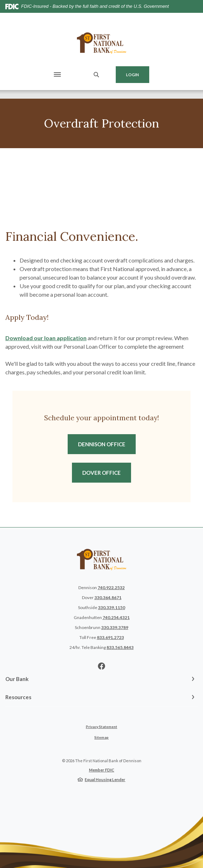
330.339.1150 (111, 607)
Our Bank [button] (17, 679)
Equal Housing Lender (105, 779)
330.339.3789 (115, 627)
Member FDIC (102, 770)
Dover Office (107, 472)
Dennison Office (107, 444)
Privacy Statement (101, 727)
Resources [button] (18, 697)
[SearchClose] (97, 75)
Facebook (101, 666)
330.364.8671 (108, 597)
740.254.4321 (116, 617)
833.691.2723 (110, 637)
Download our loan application (46, 338)
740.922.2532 (111, 588)
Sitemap (101, 737)
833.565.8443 (120, 647)
